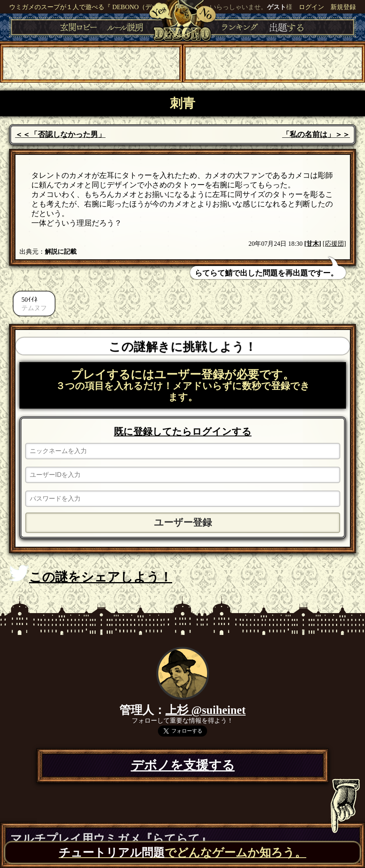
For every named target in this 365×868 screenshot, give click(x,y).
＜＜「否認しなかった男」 (60, 134)
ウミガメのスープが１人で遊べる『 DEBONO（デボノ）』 (93, 7)
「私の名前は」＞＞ (316, 134)
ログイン (311, 7)
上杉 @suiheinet (206, 710)
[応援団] (334, 244)
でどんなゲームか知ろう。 (182, 853)
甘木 (313, 244)
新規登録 (343, 7)
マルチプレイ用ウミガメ (111, 839)
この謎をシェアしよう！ (91, 575)
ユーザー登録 (183, 523)
